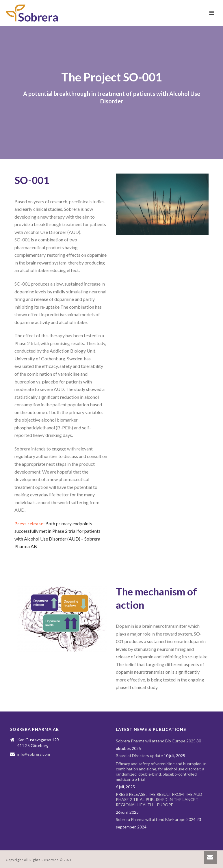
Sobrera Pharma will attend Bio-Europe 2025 (156, 741)
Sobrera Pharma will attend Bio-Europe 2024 (156, 819)
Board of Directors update (139, 756)
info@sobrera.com (34, 754)
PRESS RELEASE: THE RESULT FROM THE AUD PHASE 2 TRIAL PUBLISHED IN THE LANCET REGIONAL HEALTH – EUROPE (159, 799)
